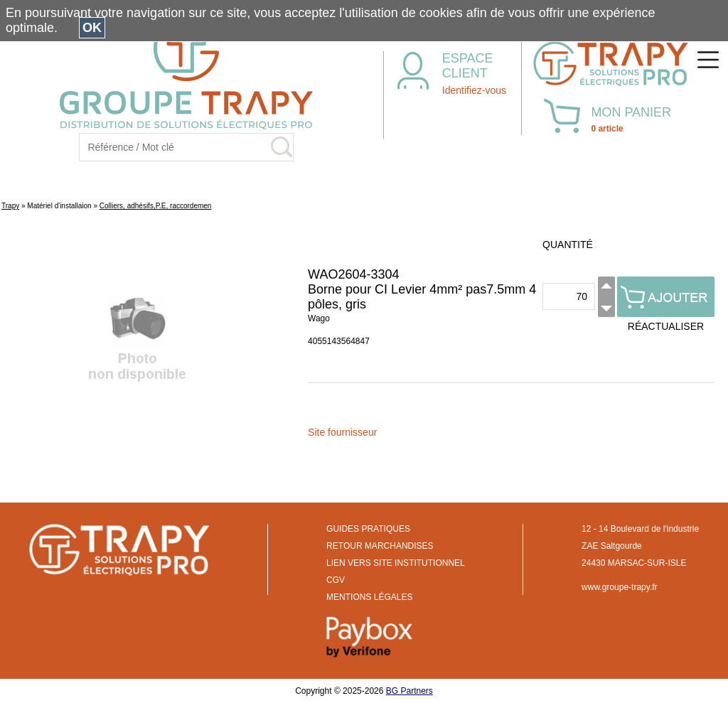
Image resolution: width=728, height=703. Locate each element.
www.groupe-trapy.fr (619, 587)
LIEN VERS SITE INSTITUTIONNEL (396, 563)
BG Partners (409, 691)
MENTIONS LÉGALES (369, 597)
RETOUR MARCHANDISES (380, 546)
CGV (336, 580)
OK (92, 28)
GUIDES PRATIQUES (368, 529)
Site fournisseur (342, 432)
